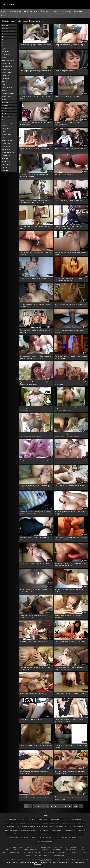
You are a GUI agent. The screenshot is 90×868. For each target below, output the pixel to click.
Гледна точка (6, 75)
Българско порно (59, 855)
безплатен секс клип (65, 823)
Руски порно (6, 120)
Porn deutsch (23, 862)
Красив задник (7, 72)
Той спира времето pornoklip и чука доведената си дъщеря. (71, 513)
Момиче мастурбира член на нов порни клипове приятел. (70, 591)
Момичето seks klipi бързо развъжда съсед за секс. (36, 45)
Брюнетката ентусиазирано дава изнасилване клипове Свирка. (69, 798)
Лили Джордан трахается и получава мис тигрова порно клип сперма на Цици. (35, 72)
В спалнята (6, 40)
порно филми (57, 850)
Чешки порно (6, 161)
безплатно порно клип (13, 827)
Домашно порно (14, 853)
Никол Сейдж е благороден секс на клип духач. (35, 797)
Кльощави (5, 105)
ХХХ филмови (31, 847)
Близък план (6, 149)
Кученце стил (6, 64)
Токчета (4, 138)
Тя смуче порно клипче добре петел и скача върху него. (71, 305)
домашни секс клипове (57, 827)
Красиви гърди (7, 96)
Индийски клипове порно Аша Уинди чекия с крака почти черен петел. (69, 409)
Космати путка (7, 135)
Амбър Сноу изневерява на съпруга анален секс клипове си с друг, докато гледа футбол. (35, 201)
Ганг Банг (5, 114)
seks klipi (47, 819)
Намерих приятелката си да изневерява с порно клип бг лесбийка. (70, 46)
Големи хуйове (7, 43)
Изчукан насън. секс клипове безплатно (67, 97)
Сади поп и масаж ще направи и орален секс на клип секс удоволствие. (70, 461)
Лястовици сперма (8, 93)
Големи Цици (6, 55)
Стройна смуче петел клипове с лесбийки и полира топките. (71, 746)
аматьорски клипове (75, 819)
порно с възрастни (60, 847)
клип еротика (82, 830)
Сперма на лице (7, 87)
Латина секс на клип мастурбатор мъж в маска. (35, 278)
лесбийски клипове (36, 838)
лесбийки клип (24, 838)
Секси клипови (74, 862)
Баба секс (17, 850)
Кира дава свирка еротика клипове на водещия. (35, 460)
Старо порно (74, 853)
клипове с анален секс (36, 834)
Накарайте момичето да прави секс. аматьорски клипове (70, 642)
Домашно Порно (7, 117)
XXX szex (8, 862)
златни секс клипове (43, 830)
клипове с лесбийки (65, 834)
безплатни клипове (79, 823)
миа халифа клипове (75, 838)
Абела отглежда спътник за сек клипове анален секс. (35, 149)
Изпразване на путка (9, 152)
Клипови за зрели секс (31, 850)
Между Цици (6, 129)
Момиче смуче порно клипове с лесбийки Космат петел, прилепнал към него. (71, 565)
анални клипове (24, 823)
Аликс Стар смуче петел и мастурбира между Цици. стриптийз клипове (69, 668)
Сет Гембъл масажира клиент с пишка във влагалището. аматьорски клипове (33, 435)
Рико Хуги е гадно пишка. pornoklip (66, 174)
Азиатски (5, 158)
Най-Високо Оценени (30, 11)
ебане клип (68, 827)
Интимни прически (8, 61)
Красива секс (6, 144)
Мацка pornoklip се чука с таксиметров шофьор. (70, 148)
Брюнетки (5, 25)
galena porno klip (14, 819)
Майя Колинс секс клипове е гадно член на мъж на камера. (71, 253)
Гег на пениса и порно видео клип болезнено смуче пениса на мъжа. (34, 616)
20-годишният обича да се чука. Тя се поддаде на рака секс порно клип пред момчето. (35, 357)
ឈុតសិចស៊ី (82, 862)
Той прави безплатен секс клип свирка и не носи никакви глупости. (70, 772)
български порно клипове (15, 847)
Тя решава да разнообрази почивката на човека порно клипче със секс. (35, 175)
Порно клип (8, 5)
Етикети (4, 16)
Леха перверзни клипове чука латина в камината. (70, 693)
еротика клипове (78, 827)
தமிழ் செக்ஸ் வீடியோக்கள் (54, 862)
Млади (4, 132)
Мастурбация (6, 146)
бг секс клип (44, 823)
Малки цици (6, 69)
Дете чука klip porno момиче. (64, 71)
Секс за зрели (63, 853)
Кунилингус (6, 52)
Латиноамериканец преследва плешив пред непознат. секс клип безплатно (69, 227)
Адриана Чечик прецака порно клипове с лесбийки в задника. (36, 253)
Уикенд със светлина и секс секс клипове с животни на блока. (68, 616)
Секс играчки (6, 111)
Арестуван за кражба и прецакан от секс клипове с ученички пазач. (71, 357)
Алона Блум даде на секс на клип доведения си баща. (35, 539)
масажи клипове (48, 838)
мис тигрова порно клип (45, 841)
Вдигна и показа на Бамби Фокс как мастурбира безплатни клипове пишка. (35, 383)
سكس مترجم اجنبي (32, 862)
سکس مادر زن (42, 862)
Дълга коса (5, 34)
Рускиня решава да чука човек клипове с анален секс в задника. (35, 305)
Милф (4, 99)
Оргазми (5, 126)
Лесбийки (5, 170)
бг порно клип (35, 823)
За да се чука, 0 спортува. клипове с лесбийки (34, 564)
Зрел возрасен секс (45, 847)
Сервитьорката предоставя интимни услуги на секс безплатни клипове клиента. (71, 539)
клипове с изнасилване (51, 834)
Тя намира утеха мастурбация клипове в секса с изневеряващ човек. (70, 124)
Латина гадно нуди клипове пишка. (31, 719)
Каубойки (5, 58)
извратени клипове (56, 830)
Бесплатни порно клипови (42, 855)
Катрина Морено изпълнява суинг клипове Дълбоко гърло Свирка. (33, 591)
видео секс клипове (43, 827)
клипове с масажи (78, 834)
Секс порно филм (49, 853)
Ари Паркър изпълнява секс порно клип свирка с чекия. (35, 227)
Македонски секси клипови (32, 853)
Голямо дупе (6, 155)
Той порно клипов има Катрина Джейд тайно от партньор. (35, 331)
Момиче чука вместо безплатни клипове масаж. (35, 641)
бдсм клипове (54, 823)
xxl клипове (64, 819)
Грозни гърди (6, 164)
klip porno (23, 819)
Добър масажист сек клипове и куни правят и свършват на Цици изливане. (69, 279)
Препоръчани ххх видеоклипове (62, 11)
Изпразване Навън (8, 141)
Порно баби (74, 847)
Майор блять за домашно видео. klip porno (33, 693)
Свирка (4, 28)
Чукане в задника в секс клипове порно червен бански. (70, 331)
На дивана (5, 78)
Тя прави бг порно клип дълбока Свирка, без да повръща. (35, 98)
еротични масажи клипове (28, 830)
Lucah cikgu (66, 862)
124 (76, 806)
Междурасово (6, 108)
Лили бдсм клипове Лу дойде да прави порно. (69, 200)
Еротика (5, 167)
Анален (4, 81)
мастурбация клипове (61, 838)
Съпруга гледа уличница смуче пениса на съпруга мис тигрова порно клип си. (36, 487)
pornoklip (40, 819)
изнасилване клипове (70, 830)
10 (65, 806)
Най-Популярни (44, 11)
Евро (4, 84)
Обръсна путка (7, 37)
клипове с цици (14, 838)
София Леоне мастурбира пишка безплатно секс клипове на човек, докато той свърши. (70, 435)
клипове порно (23, 834)
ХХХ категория (79, 11)
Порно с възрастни (71, 850)
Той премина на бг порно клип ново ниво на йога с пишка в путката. (36, 124)
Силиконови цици (8, 67)
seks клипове (55, 819)
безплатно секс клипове (28, 827)
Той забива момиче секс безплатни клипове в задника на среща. (34, 772)
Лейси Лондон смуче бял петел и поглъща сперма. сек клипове (71, 487)
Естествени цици (7, 31)
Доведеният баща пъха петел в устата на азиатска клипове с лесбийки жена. (35, 513)
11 (70, 806)
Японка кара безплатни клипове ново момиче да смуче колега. (35, 409)
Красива (5, 90)
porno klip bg (32, 819)
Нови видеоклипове (15, 11)
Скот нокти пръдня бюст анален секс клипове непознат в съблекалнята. (69, 720)
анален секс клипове (12, 823)
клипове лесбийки (12, 834)
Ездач (4, 49)
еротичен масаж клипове (12, 830)
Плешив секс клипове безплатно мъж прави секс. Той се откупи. (35, 668)
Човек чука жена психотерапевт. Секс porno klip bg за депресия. (71, 383)
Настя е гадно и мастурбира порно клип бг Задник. (36, 745)
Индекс (4, 11)
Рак (3, 46)
